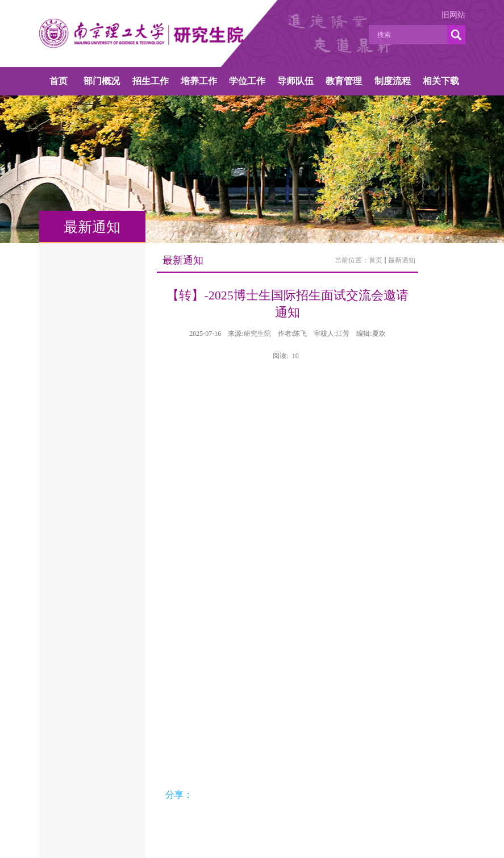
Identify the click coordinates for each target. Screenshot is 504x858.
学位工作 (247, 81)
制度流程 (393, 81)
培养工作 (199, 81)
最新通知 (402, 260)
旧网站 (453, 15)
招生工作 (151, 81)
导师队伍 (295, 81)
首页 (59, 81)
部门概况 (102, 81)
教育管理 (344, 81)
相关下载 (441, 81)
